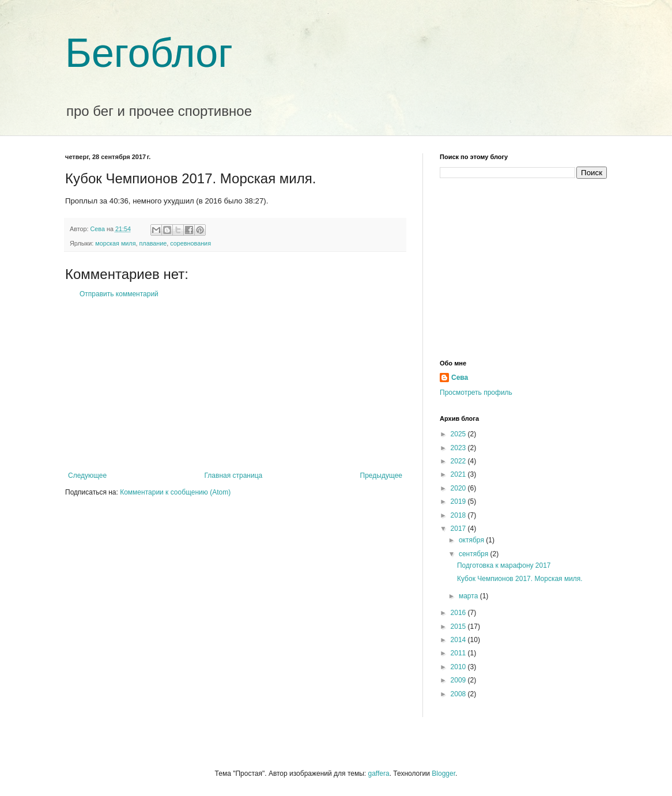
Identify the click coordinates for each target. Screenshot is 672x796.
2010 (459, 667)
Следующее (87, 476)
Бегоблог (149, 53)
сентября (475, 554)
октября (472, 540)
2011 (459, 653)
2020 (459, 488)
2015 (459, 627)
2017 (459, 529)
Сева (460, 378)
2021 (459, 474)
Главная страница (234, 476)
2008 (459, 694)
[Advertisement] (235, 385)
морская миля (115, 243)
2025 (459, 434)
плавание (153, 243)
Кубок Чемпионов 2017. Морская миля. (520, 579)
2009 (459, 680)
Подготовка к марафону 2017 (504, 565)
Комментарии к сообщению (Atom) (175, 492)
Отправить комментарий (119, 294)
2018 (459, 515)
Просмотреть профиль (476, 393)
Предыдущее (381, 476)
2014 (459, 640)
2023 (459, 448)
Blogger (443, 774)
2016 (459, 613)
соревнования (190, 243)
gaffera (378, 774)
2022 (459, 461)
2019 (459, 501)
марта (469, 596)
